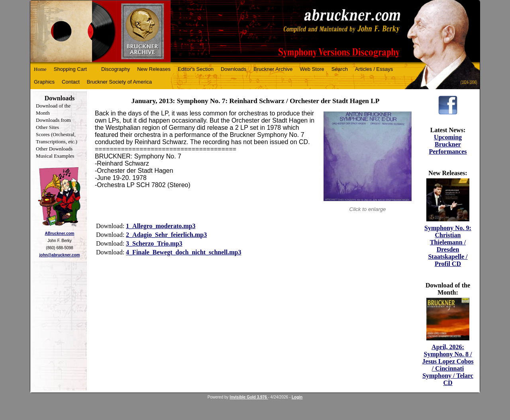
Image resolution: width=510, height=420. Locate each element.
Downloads (233, 69)
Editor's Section (196, 69)
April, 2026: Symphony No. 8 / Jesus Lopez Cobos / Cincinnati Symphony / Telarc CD (448, 365)
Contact (71, 82)
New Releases (154, 69)
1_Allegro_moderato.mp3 (161, 226)
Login (297, 397)
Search (340, 69)
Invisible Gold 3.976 (249, 397)
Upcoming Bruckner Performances (448, 144)
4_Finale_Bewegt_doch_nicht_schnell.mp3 (183, 252)
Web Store (312, 69)
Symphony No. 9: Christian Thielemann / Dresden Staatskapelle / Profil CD (448, 246)
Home (40, 69)
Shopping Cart (70, 69)
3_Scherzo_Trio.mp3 (154, 243)
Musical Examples (55, 156)
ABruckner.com (60, 233)
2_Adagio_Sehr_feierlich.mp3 (166, 235)
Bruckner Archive (273, 69)
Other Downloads (54, 149)
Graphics (44, 82)
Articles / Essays (374, 69)
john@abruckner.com (60, 255)
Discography (116, 69)
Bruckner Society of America (119, 82)
